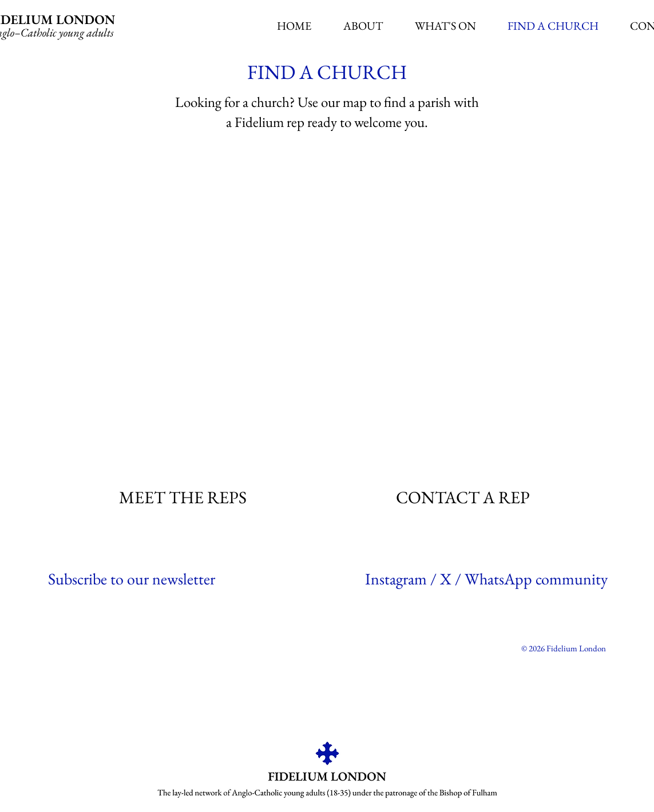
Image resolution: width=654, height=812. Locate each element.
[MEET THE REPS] (184, 497)
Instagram (396, 579)
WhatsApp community (536, 579)
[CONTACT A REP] (464, 497)
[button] (363, 26)
